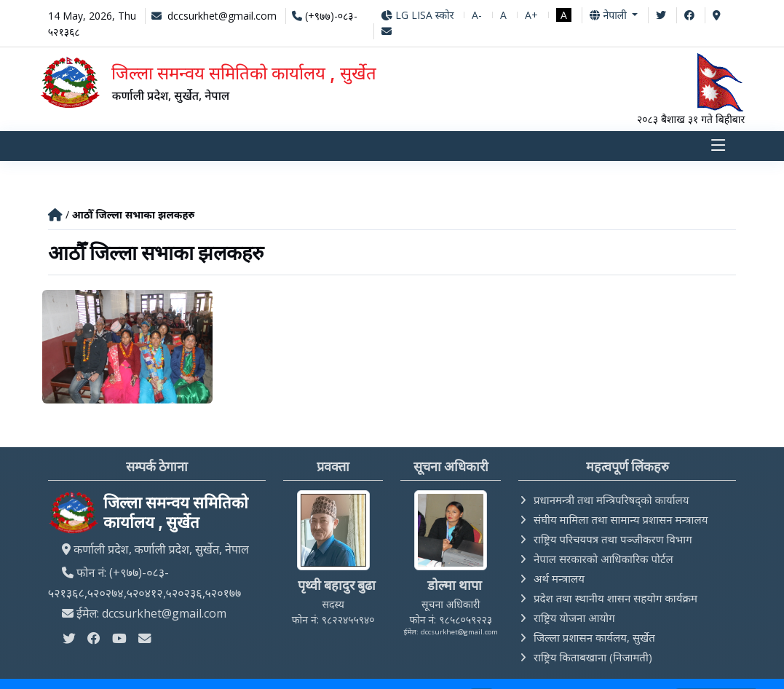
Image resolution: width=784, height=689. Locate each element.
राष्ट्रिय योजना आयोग (574, 619)
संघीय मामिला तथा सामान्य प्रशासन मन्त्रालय (621, 521)
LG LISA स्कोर (417, 15)
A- (477, 15)
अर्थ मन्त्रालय (559, 580)
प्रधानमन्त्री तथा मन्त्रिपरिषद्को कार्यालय (611, 501)
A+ (531, 15)
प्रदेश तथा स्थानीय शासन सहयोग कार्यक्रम (615, 599)
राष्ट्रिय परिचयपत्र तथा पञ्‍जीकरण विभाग (613, 540)
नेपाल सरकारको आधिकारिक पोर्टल (603, 560)
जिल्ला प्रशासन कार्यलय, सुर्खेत (594, 639)
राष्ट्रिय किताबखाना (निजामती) (593, 658)
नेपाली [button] (609, 15)
